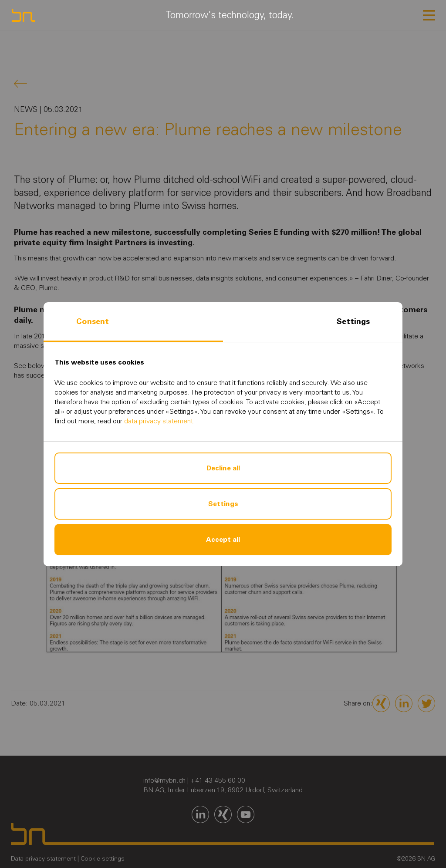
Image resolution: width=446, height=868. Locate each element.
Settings (353, 321)
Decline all (223, 468)
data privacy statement (159, 421)
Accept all (223, 539)
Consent (93, 321)
